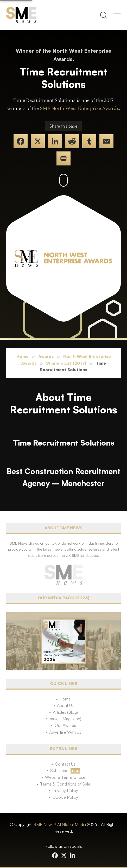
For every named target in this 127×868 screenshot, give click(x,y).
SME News (44, 824)
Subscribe (59, 770)
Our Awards (65, 725)
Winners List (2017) (66, 363)
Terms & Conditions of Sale (65, 784)
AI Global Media (72, 824)
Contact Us (65, 764)
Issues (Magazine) (65, 719)
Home (23, 356)
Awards (46, 356)
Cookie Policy (65, 797)
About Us (65, 705)
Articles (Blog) (65, 712)
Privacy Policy (65, 790)
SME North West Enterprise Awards (80, 108)
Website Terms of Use (65, 777)
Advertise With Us (65, 732)
